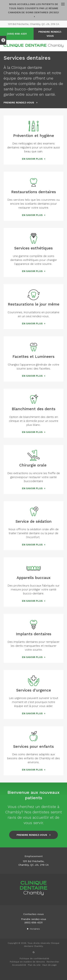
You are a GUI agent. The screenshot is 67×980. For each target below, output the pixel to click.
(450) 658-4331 (17, 34)
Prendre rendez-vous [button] (50, 34)
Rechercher (53, 962)
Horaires (35, 929)
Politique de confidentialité (34, 958)
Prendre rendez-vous (34, 919)
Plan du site (34, 965)
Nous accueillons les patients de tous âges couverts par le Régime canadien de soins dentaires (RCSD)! (33, 8)
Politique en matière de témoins (27, 962)
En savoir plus (32, 159)
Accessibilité (19, 965)
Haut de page (49, 965)
